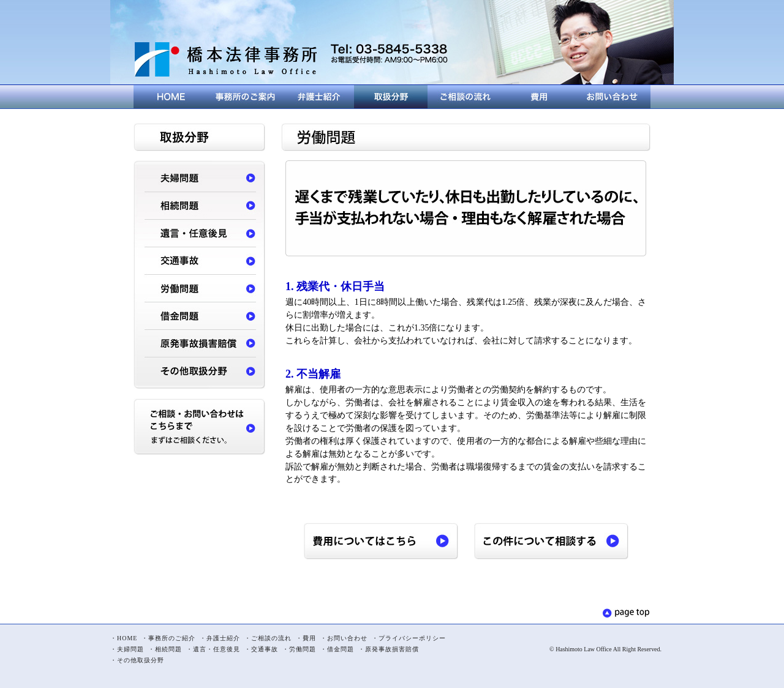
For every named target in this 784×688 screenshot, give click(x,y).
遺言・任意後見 (199, 234)
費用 (538, 97)
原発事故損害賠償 (199, 344)
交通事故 (199, 262)
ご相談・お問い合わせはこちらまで (199, 427)
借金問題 (199, 317)
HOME (170, 97)
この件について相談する (551, 541)
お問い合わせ (612, 97)
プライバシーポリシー (412, 638)
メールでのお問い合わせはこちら (389, 71)
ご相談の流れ (464, 97)
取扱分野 (391, 97)
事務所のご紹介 (244, 97)
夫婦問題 (199, 179)
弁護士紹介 (317, 97)
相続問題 (199, 207)
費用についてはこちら (381, 541)
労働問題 (199, 289)
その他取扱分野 (199, 372)
